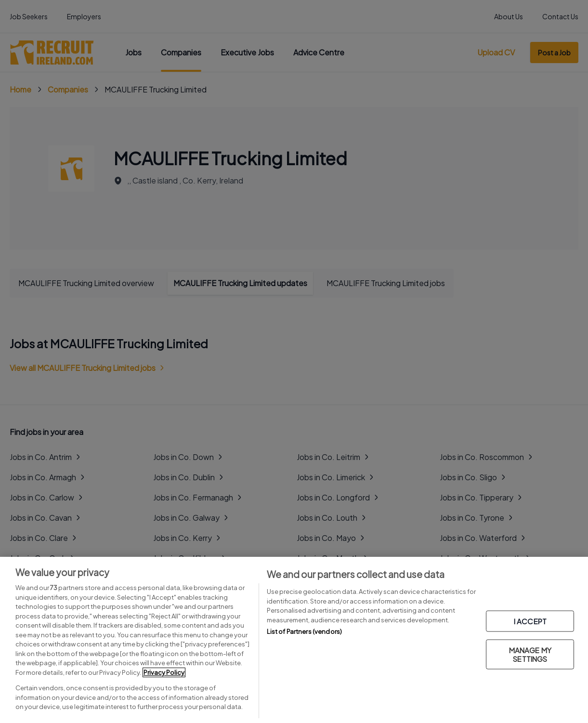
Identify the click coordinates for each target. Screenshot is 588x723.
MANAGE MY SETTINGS (530, 654)
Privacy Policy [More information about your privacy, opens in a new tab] (164, 672)
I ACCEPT (530, 621)
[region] (294, 640)
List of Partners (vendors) (304, 631)
